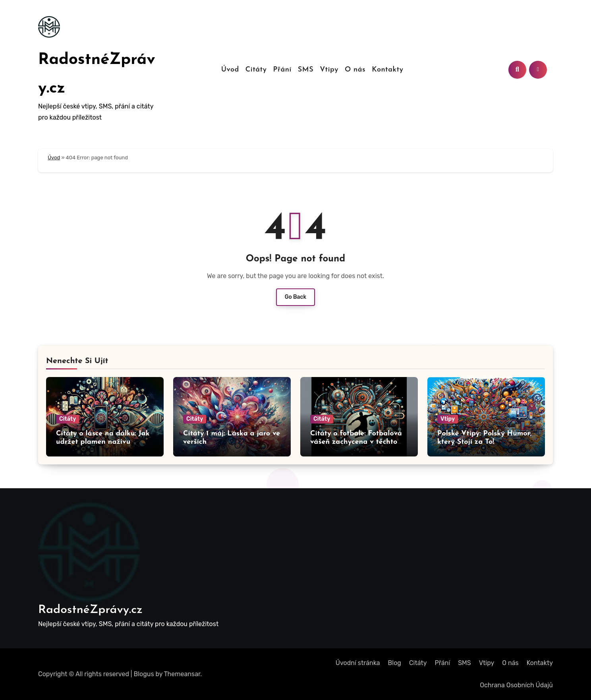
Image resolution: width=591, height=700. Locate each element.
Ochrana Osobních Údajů (516, 685)
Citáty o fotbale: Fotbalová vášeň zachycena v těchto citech (356, 442)
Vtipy (329, 70)
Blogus (144, 674)
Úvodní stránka (358, 663)
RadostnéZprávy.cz (90, 610)
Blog (395, 663)
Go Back (296, 297)
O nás (355, 70)
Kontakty (387, 70)
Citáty (256, 70)
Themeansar (182, 674)
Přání (282, 70)
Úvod (230, 70)
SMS (306, 70)
